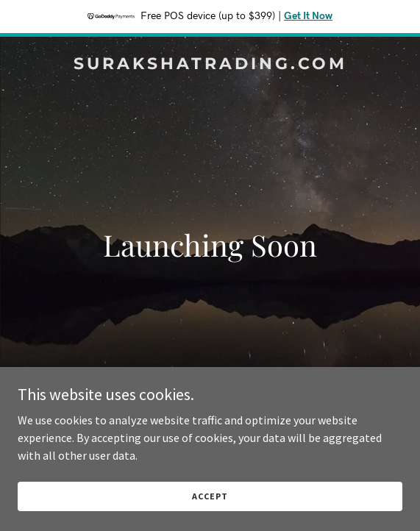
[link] (210, 65)
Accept (210, 496)
